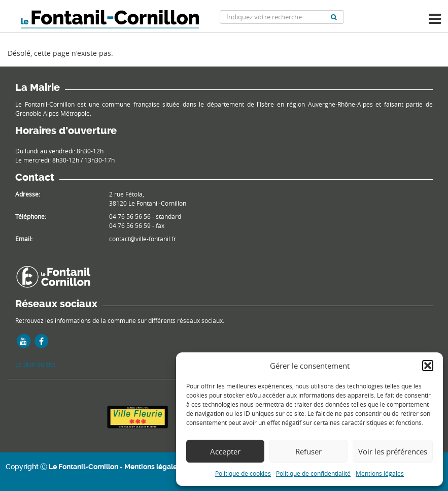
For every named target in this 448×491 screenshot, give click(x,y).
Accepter (225, 451)
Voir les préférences (393, 451)
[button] (428, 366)
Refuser (308, 451)
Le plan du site (36, 364)
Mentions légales (380, 473)
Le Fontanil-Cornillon (83, 467)
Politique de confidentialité (313, 473)
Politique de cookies (243, 473)
